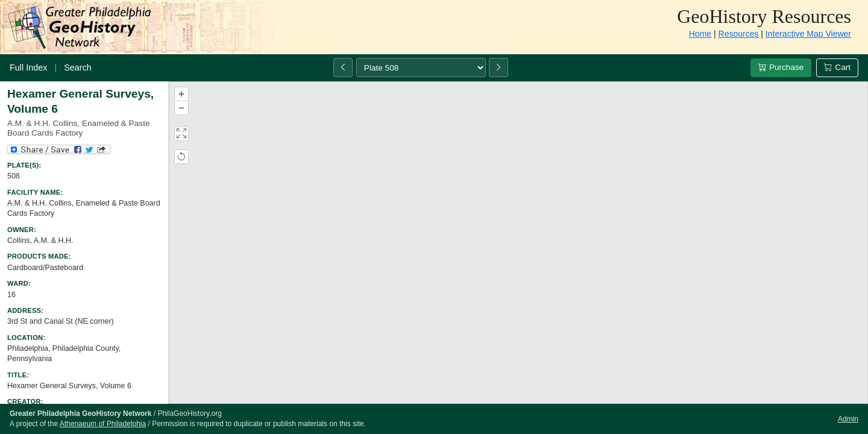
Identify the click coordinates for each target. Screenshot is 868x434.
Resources (739, 34)
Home (700, 34)
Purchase (781, 67)
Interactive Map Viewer (808, 34)
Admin (848, 419)
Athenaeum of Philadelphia (103, 424)
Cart (837, 67)
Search (78, 68)
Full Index (28, 68)
